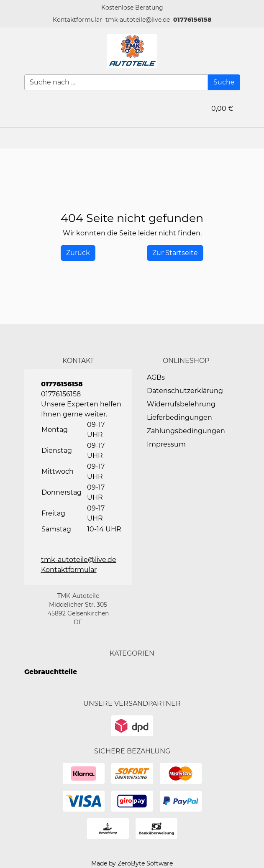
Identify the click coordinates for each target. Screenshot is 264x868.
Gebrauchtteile (51, 672)
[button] (77, 20)
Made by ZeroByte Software (132, 863)
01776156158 (192, 20)
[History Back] (78, 253)
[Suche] (224, 82)
